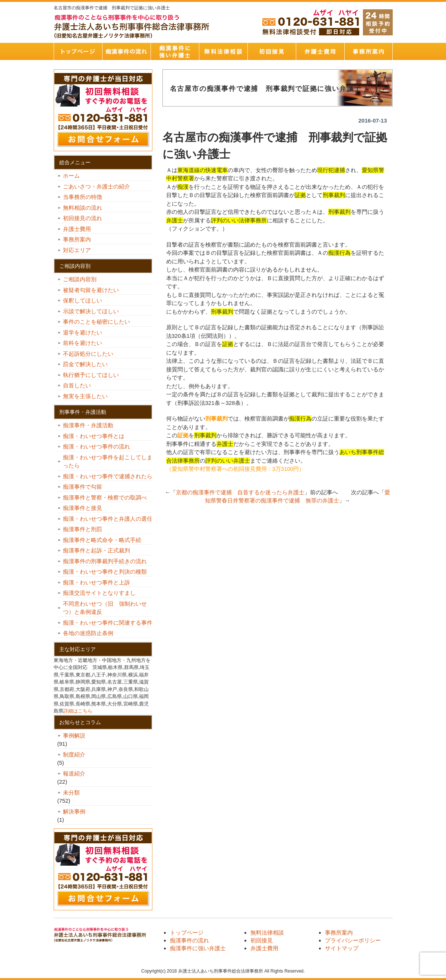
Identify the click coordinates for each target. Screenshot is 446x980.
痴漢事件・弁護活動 (88, 425)
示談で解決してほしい (91, 311)
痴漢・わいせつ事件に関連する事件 (108, 623)
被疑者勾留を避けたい (94, 290)
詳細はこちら (78, 711)
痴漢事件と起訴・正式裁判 (97, 550)
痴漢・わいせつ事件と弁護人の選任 (108, 519)
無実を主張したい (85, 396)
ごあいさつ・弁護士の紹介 (97, 186)
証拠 (183, 435)
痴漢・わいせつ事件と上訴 (97, 582)
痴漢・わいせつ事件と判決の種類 (108, 572)
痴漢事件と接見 (83, 508)
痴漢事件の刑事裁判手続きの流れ (105, 561)
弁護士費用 (320, 51)
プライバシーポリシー (353, 940)
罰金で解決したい (85, 364)
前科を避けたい (83, 343)
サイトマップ (342, 948)
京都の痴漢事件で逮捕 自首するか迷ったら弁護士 (240, 492)
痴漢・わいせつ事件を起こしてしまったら (108, 462)
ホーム (71, 176)
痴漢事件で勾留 (83, 487)
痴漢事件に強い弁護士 (175, 51)
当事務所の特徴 (83, 197)
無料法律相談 (223, 51)
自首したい (80, 385)
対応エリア (77, 250)
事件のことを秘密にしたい (99, 322)
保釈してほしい (85, 300)
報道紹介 (74, 773)
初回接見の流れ (83, 218)
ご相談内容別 (80, 279)
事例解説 (74, 735)
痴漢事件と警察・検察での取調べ (105, 497)
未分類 (71, 792)
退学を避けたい (85, 332)
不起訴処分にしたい (88, 354)
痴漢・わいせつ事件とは (94, 436)
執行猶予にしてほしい (91, 375)
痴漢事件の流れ (126, 51)
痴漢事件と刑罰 (83, 529)
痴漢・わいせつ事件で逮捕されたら (108, 476)
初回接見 (272, 51)
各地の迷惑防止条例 (88, 633)
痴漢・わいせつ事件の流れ (97, 446)
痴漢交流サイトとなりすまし (102, 593)
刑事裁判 (216, 418)
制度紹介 (74, 754)
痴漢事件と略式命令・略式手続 (102, 540)
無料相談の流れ (83, 208)
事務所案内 (368, 51)
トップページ (78, 51)
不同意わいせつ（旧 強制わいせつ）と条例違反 (105, 608)
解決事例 (74, 811)
